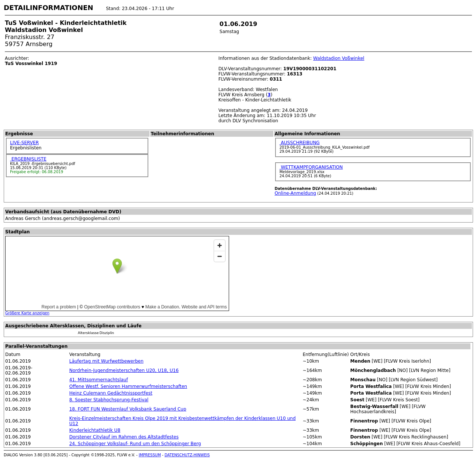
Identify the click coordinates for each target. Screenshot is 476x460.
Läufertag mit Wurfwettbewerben (106, 361)
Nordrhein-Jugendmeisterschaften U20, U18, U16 (124, 370)
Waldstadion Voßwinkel (339, 58)
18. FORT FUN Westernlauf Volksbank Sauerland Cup (128, 409)
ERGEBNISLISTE (28, 159)
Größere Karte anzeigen (27, 313)
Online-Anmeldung (295, 193)
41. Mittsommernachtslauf (99, 380)
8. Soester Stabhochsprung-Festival (109, 400)
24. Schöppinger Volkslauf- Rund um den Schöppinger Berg (135, 444)
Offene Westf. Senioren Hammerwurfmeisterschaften (128, 386)
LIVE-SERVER (24, 143)
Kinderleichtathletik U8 (95, 430)
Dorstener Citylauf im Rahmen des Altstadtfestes (124, 437)
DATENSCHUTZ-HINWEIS (187, 455)
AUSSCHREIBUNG (299, 143)
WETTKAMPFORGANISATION (311, 167)
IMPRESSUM (150, 455)
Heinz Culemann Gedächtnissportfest (111, 393)
